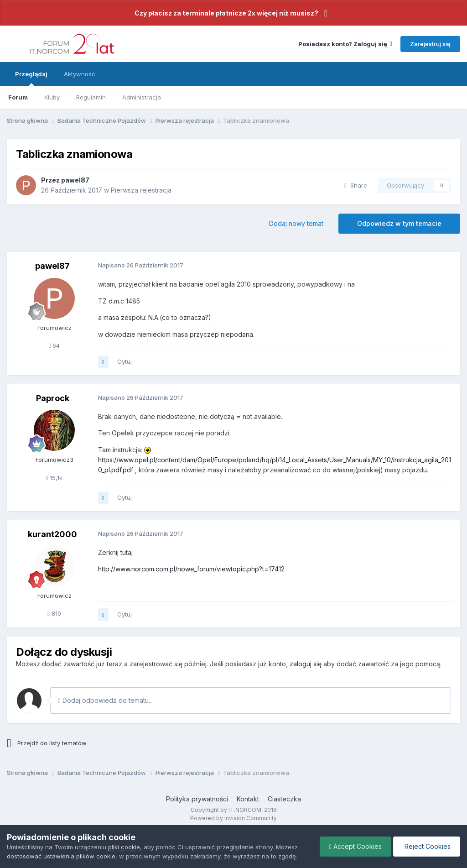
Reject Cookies (427, 846)
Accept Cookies (355, 846)
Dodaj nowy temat (296, 223)
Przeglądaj (31, 78)
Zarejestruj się (430, 44)
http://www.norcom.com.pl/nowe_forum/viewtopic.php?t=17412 (191, 569)
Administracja (142, 97)
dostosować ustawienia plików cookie (61, 856)
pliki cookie (124, 847)
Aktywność (79, 74)
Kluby (52, 97)
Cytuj (125, 361)
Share (356, 185)
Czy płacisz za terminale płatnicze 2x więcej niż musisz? (226, 13)
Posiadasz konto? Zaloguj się (345, 44)
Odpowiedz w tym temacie (399, 223)
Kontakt (248, 799)
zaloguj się (306, 664)
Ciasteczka (284, 799)
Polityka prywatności (197, 799)
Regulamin (91, 97)
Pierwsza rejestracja (141, 190)
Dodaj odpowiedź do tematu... (106, 700)
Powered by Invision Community (233, 818)
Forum (18, 97)
